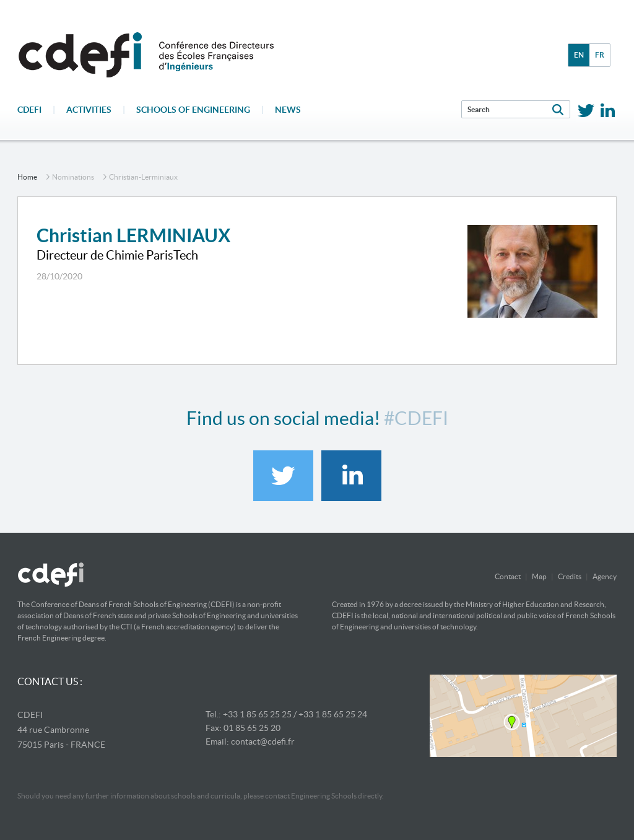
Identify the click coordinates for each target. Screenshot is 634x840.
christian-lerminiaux (143, 177)
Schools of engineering (193, 110)
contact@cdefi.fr (263, 742)
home (27, 177)
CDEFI (29, 110)
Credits (570, 576)
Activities (89, 110)
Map (539, 576)
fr (600, 55)
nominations (73, 177)
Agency (605, 576)
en (579, 55)
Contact (508, 576)
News (288, 110)
